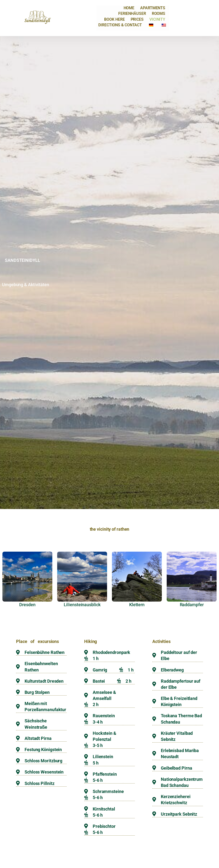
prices (137, 19)
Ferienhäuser (132, 14)
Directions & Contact (120, 25)
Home (129, 8)
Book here (114, 19)
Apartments (153, 8)
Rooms (159, 14)
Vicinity (157, 19)
